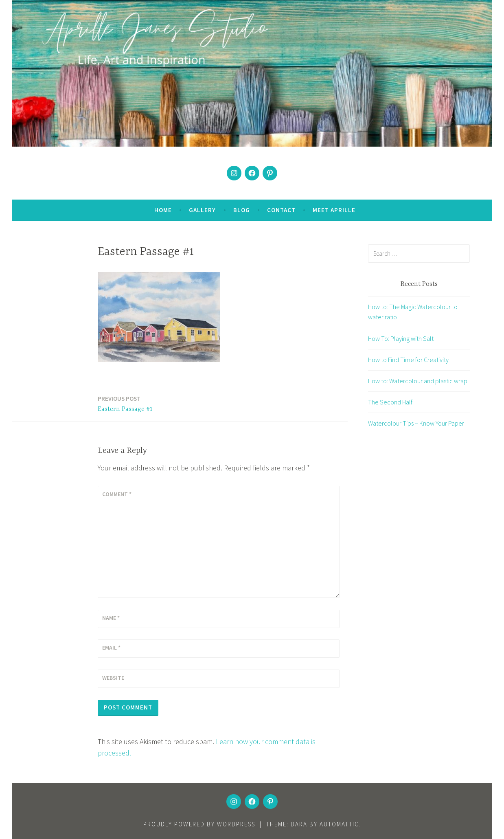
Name (111, 618)
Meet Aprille (334, 210)
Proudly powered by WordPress (199, 824)
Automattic (339, 824)
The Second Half (390, 402)
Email (111, 648)
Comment (117, 494)
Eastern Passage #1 (125, 403)
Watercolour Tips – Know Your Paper (416, 423)
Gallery (202, 210)
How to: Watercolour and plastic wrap (418, 381)
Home (163, 210)
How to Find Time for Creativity (408, 360)
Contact (281, 210)
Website (113, 678)
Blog (242, 210)
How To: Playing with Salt (401, 338)
